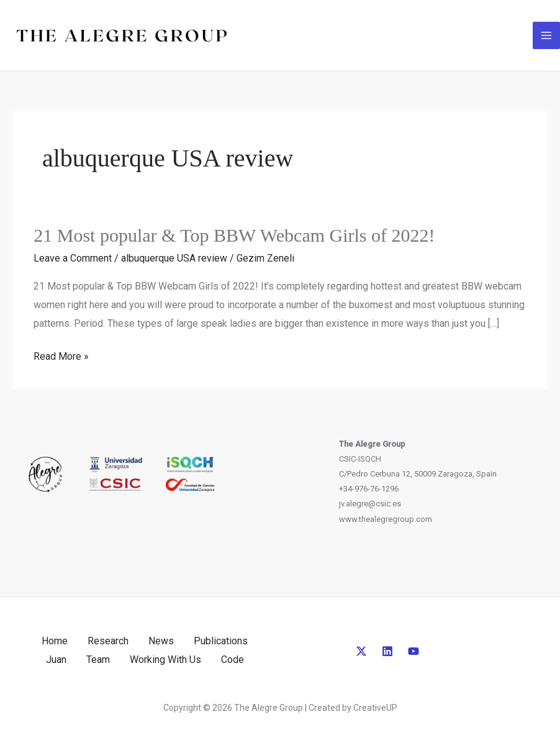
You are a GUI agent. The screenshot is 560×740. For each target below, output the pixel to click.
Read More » (61, 357)
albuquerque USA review (174, 258)
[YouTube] (413, 651)
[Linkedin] (387, 651)
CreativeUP (375, 708)
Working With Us (165, 660)
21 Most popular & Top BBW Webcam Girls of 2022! (234, 235)
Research (108, 641)
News (161, 641)
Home (55, 641)
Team (98, 660)
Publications (221, 641)
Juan (56, 660)
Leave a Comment (73, 258)
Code (233, 660)
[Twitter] (361, 651)
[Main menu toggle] (546, 35)
